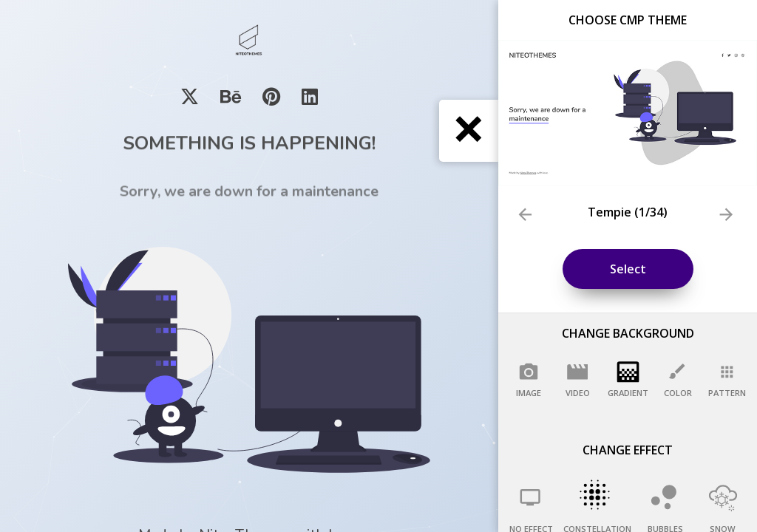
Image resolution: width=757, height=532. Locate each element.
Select (628, 269)
